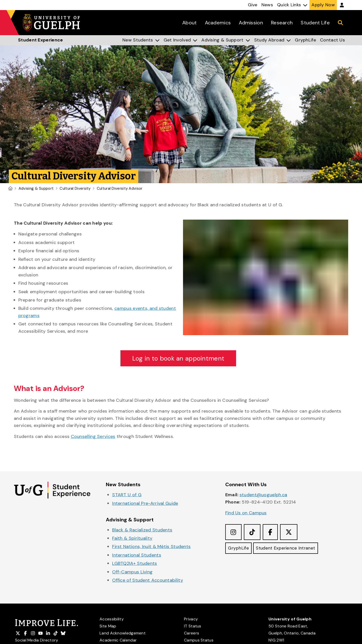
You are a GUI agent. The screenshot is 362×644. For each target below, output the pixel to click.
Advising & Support (36, 188)
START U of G (127, 495)
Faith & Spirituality (132, 538)
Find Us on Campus (246, 513)
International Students (137, 555)
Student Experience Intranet (287, 549)
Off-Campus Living (132, 572)
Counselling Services (93, 437)
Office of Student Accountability (148, 581)
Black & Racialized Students (142, 530)
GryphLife (239, 549)
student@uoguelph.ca (263, 495)
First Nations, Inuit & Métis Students (151, 547)
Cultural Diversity (75, 188)
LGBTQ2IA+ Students (134, 564)
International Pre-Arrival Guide (145, 504)
